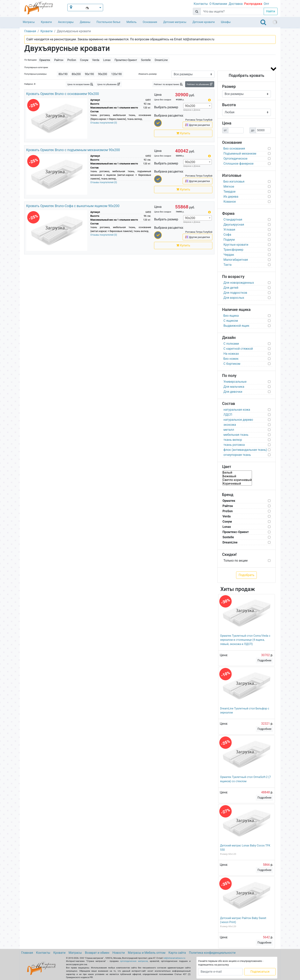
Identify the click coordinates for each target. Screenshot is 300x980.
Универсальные (235, 382)
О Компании (218, 4)
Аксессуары (66, 22)
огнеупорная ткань (237, 455)
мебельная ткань (236, 435)
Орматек (45, 60)
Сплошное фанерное (239, 164)
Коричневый (237, 484)
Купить (183, 133)
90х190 (89, 74)
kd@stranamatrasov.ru (174, 958)
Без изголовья (234, 182)
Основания (150, 22)
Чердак (229, 255)
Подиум (229, 240)
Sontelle (146, 60)
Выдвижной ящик (236, 326)
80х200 (76, 74)
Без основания (234, 149)
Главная (27, 953)
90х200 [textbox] (190, 106)
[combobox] (197, 106)
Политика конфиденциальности (212, 953)
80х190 (63, 74)
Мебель (131, 22)
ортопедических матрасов (134, 961)
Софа (227, 235)
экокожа (230, 425)
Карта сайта (177, 953)
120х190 (116, 74)
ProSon (72, 60)
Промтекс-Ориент (126, 60)
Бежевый (237, 476)
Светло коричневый (237, 480)
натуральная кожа (237, 410)
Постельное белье (108, 22)
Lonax (107, 60)
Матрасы (29, 22)
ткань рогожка (234, 445)
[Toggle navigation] (263, 22)
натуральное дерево (238, 420)
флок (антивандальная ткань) (245, 450)
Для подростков (235, 293)
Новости (119, 953)
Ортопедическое (236, 159)
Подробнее (264, 660)
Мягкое (229, 187)
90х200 (103, 74)
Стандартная (233, 220)
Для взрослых (234, 298)
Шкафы (226, 22)
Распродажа (253, 4)
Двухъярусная (234, 225)
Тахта (228, 265)
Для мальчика (234, 387)
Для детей (231, 288)
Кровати (46, 22)
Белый (237, 473)
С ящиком (231, 321)
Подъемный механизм (240, 154)
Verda (96, 60)
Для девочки (233, 392)
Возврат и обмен (97, 953)
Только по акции (236, 561)
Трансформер (233, 250)
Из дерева (231, 197)
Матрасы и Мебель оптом (147, 953)
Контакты (201, 4)
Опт (266, 4)
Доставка (236, 4)
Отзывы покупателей (104, 123)
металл (229, 430)
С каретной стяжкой (238, 349)
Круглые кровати (236, 245)
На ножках (231, 354)
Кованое (230, 202)
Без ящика (231, 316)
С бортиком (232, 364)
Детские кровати (204, 22)
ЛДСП (228, 415)
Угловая (229, 230)
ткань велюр (233, 440)
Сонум (84, 60)
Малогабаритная (236, 260)
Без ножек (231, 359)
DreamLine (161, 60)
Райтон (59, 60)
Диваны (85, 22)
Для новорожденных (239, 283)
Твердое (230, 192)
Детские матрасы (175, 22)
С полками (231, 344)
